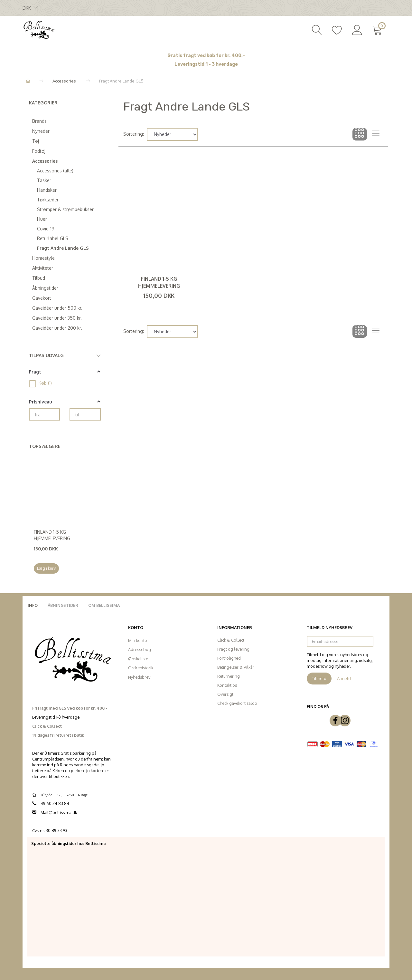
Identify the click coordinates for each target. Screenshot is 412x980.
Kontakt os (227, 685)
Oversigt (225, 694)
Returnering (229, 676)
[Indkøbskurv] (378, 29)
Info (33, 605)
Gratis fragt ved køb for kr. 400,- (206, 56)
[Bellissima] (39, 29)
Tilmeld (319, 678)
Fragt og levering (233, 649)
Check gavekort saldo (237, 703)
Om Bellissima (104, 605)
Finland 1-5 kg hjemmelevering (52, 535)
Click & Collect (231, 640)
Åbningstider (63, 605)
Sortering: (134, 134)
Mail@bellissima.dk (59, 812)
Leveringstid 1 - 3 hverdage (206, 64)
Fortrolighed (229, 658)
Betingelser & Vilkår (236, 667)
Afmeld (344, 678)
